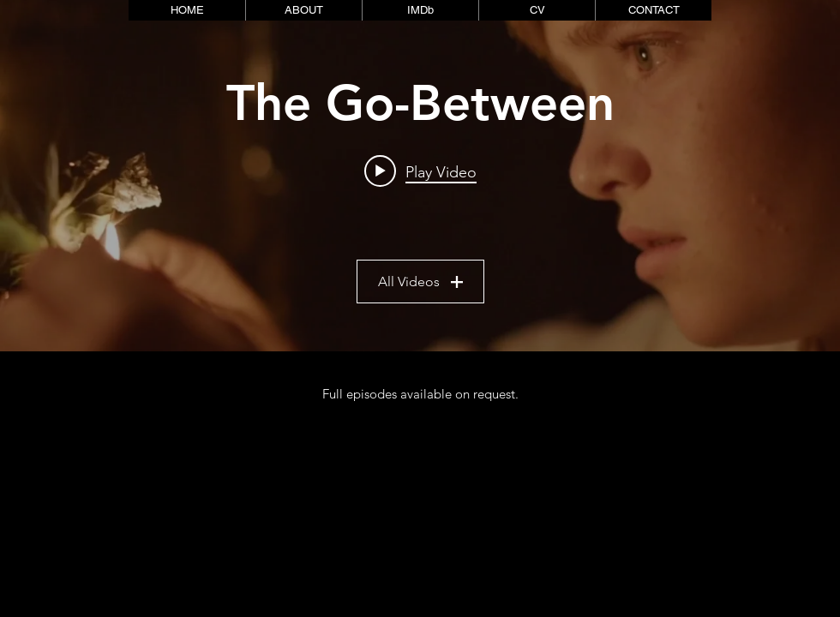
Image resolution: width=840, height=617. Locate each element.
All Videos (420, 282)
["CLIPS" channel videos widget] (420, 176)
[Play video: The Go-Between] (420, 171)
